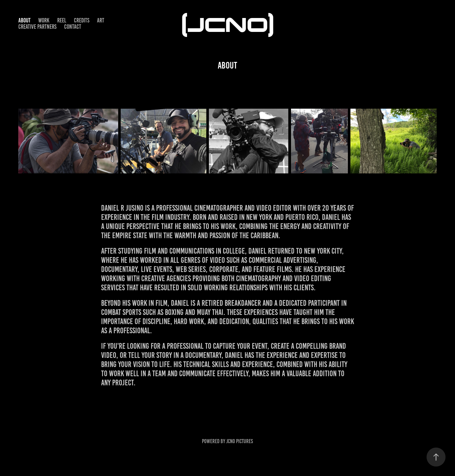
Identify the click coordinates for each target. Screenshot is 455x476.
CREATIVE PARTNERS (37, 27)
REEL (62, 20)
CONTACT (73, 27)
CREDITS (82, 20)
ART (101, 20)
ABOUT (24, 20)
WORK (44, 20)
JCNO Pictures (240, 441)
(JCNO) (228, 24)
